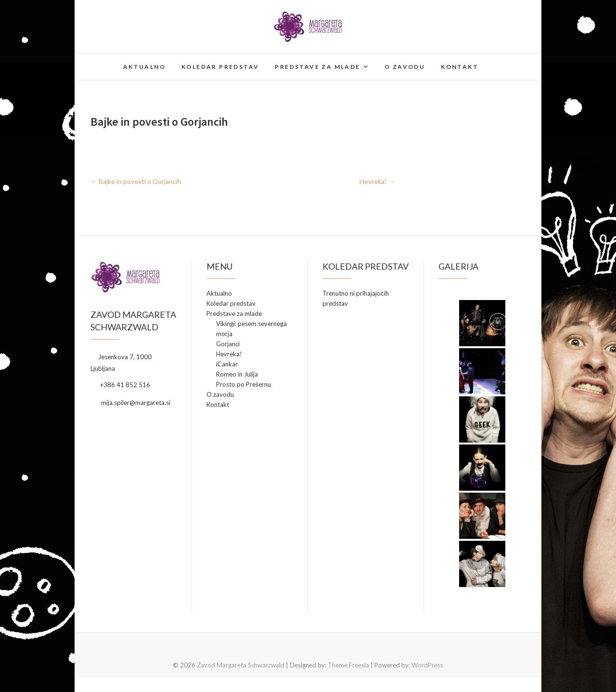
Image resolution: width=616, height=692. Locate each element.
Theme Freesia (348, 665)
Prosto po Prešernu (244, 384)
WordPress (427, 665)
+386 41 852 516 (120, 385)
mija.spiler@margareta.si (130, 403)
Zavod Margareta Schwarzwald (241, 665)
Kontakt (460, 67)
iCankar (227, 364)
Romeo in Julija (237, 374)
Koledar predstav (220, 67)
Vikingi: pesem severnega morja (251, 329)
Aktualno (144, 67)
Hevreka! (377, 181)
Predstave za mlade (317, 67)
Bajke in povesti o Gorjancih (136, 181)
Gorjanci (228, 344)
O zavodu (405, 67)
